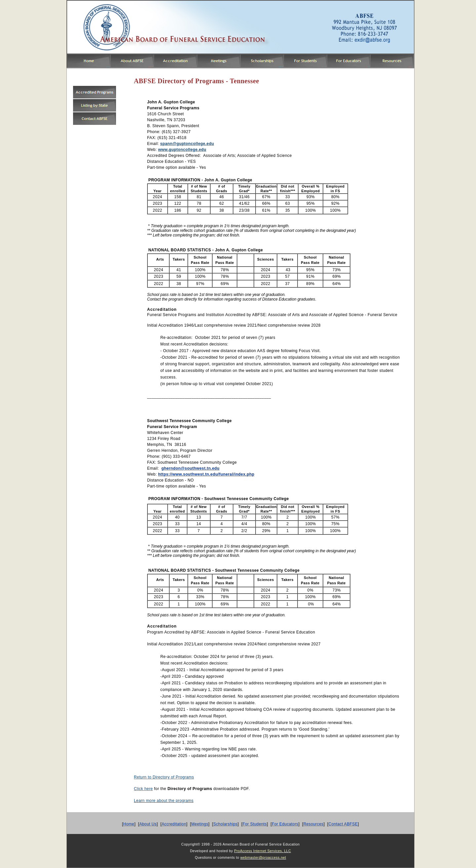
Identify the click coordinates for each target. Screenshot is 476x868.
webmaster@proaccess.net (263, 857)
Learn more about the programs (164, 801)
